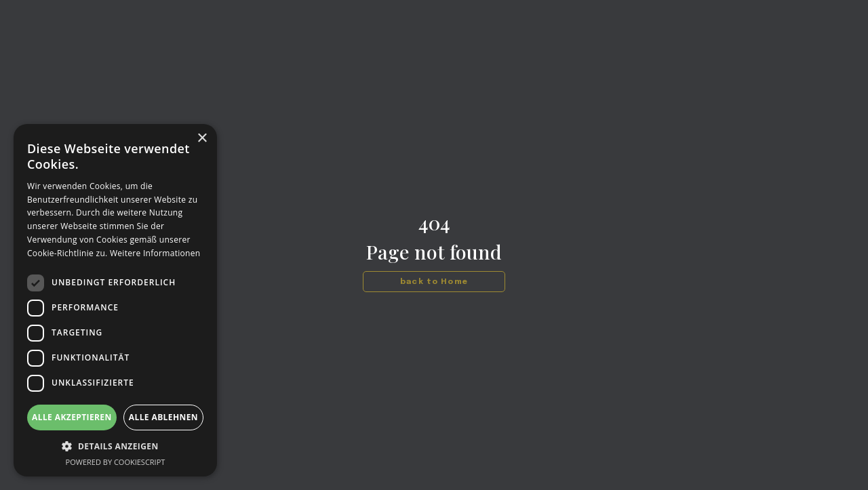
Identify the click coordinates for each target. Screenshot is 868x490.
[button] (115, 446)
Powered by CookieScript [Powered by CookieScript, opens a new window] (116, 462)
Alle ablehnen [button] (163, 417)
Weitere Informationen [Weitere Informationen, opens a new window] (155, 253)
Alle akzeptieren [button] (72, 417)
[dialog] (115, 300)
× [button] (202, 139)
